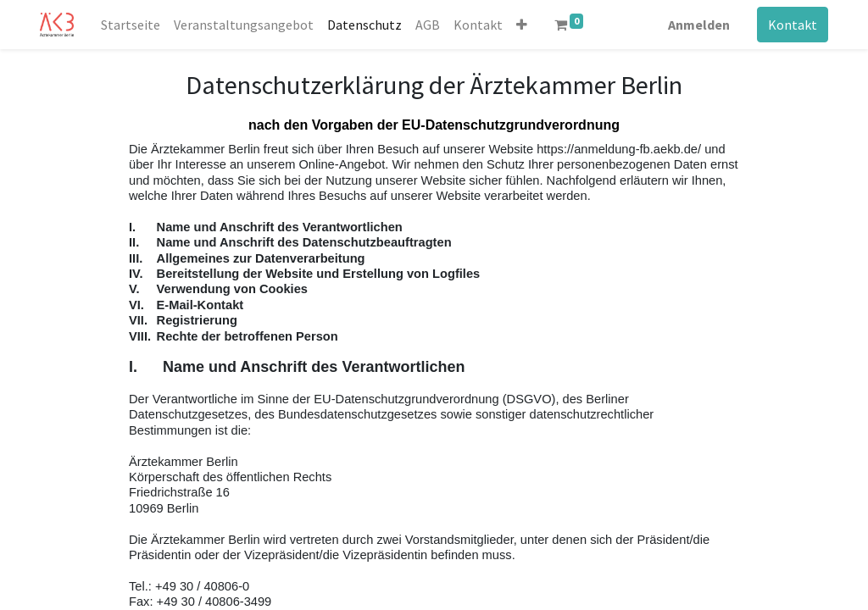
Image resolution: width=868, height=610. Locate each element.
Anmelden (699, 25)
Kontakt (793, 25)
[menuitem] (131, 25)
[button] (522, 25)
